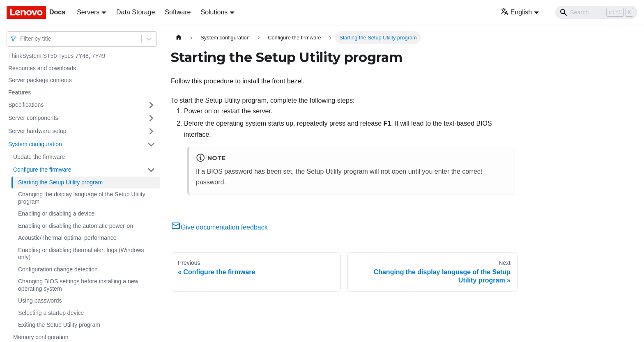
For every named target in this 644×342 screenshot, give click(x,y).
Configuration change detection (58, 269)
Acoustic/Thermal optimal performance (67, 238)
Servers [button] (88, 12)
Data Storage (136, 12)
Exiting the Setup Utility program (59, 325)
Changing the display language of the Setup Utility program (82, 198)
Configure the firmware (42, 170)
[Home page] (179, 38)
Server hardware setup (37, 131)
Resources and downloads (42, 68)
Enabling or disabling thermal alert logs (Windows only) (81, 254)
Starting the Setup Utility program (60, 182)
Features (20, 92)
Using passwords (40, 301)
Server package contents (40, 80)
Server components (33, 118)
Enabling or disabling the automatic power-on (76, 226)
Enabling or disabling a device (56, 213)
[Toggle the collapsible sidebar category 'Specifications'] (151, 105)
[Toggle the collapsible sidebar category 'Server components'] (151, 118)
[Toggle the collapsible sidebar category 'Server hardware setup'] (151, 131)
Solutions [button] (214, 12)
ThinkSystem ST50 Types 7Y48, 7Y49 (57, 56)
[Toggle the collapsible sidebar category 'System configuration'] (151, 145)
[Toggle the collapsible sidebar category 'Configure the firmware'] (151, 170)
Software (178, 12)
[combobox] (21, 39)
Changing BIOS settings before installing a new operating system (78, 285)
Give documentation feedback (219, 227)
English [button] (516, 12)
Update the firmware (39, 157)
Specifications (26, 105)
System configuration (35, 144)
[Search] (596, 12)
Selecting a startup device (51, 313)
